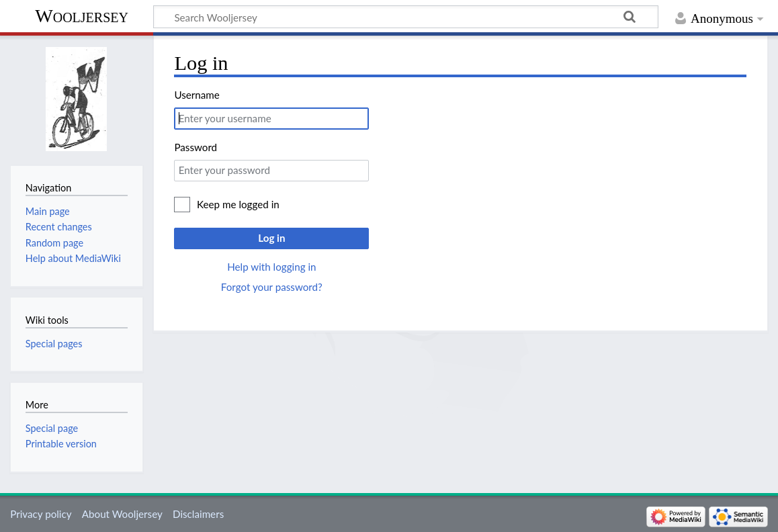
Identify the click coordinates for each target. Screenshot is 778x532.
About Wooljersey (122, 514)
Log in (271, 238)
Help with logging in (271, 267)
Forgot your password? (272, 287)
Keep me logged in (238, 204)
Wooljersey (82, 16)
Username (197, 95)
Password (196, 147)
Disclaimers (198, 514)
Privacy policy (41, 514)
